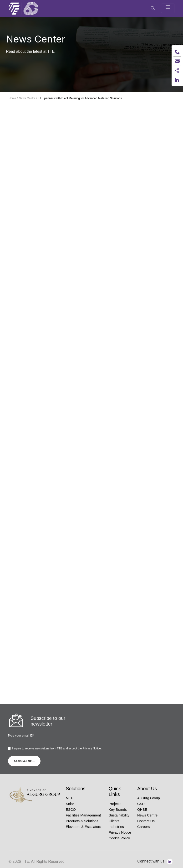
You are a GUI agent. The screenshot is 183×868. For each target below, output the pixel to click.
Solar (70, 804)
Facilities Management (83, 815)
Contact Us (146, 821)
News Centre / (28, 98)
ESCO (71, 810)
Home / (13, 98)
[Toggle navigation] (168, 8)
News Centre (147, 815)
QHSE (142, 810)
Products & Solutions (82, 821)
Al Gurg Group (149, 798)
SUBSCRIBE (24, 761)
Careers (143, 827)
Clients (114, 821)
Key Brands (118, 810)
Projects (115, 804)
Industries (116, 827)
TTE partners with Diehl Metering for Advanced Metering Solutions (80, 98)
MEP (70, 798)
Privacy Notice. (92, 748)
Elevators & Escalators (83, 827)
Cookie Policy (119, 838)
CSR (141, 804)
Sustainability (119, 815)
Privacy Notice (120, 832)
